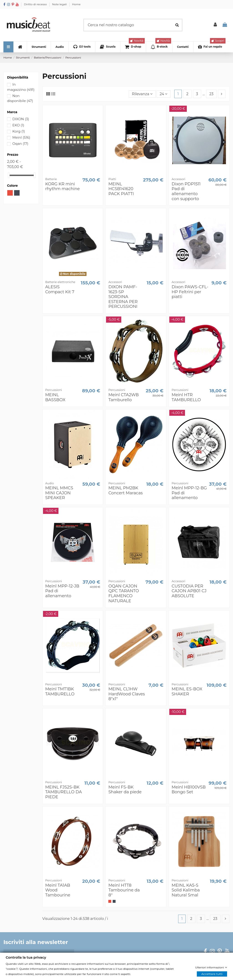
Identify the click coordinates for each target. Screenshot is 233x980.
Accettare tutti (212, 974)
